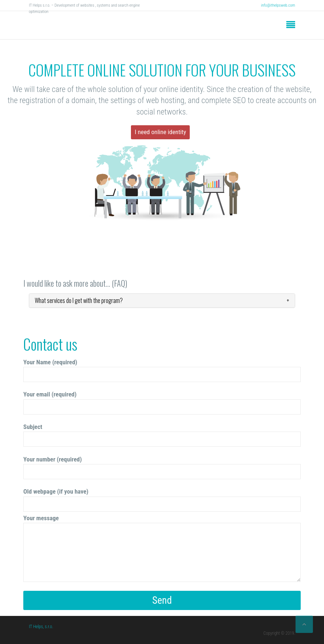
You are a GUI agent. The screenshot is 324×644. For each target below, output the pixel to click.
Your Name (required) (162, 370)
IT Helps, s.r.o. (41, 627)
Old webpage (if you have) (162, 500)
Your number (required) (162, 468)
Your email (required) (162, 403)
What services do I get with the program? (79, 300)
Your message (162, 548)
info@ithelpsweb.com (278, 5)
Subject (162, 435)
